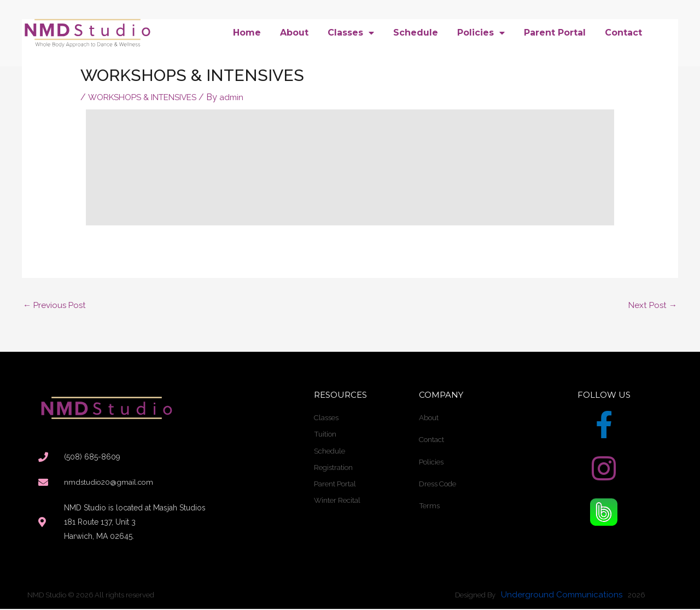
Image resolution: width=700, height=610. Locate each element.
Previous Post (56, 306)
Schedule (416, 33)
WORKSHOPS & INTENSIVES (148, 97)
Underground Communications (563, 596)
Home (247, 33)
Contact (623, 33)
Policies (481, 33)
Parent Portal (555, 33)
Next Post (652, 306)
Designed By (475, 597)
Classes (351, 33)
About (294, 33)
